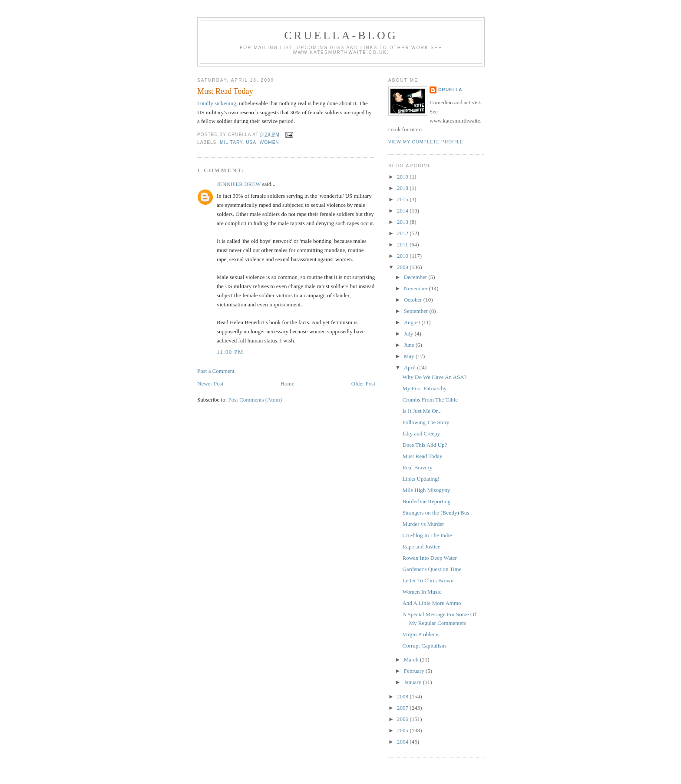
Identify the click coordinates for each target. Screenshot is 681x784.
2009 (403, 267)
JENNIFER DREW (239, 184)
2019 (403, 177)
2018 (403, 188)
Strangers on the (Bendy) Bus (436, 513)
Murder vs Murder (423, 524)
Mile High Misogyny (426, 490)
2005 (403, 730)
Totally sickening (217, 103)
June (410, 345)
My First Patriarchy (424, 388)
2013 (403, 222)
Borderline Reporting (426, 501)
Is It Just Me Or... (422, 411)
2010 (403, 256)
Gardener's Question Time (432, 569)
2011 (403, 244)
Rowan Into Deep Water (429, 558)
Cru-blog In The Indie (427, 535)
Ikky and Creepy (421, 434)
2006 (403, 719)
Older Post (363, 384)
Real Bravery (417, 467)
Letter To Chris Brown (428, 580)
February (415, 671)
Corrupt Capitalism (424, 646)
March (412, 659)
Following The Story (426, 422)
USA (251, 142)
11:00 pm (230, 352)
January (413, 682)
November (417, 288)
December (416, 277)
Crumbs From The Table (430, 400)
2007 (403, 708)
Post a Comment (216, 371)
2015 (403, 199)
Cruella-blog (341, 35)
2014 (403, 211)
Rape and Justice (421, 546)
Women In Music (422, 592)
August (413, 322)
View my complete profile (426, 142)
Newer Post (210, 384)
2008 (403, 696)
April (411, 367)
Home (288, 384)
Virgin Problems (421, 634)
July (409, 334)
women (269, 142)
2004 (403, 742)
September (417, 311)
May (410, 356)
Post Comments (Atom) (255, 400)
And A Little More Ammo (431, 603)
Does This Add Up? (425, 445)
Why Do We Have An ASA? (434, 377)
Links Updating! (421, 479)
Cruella (450, 90)
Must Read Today (225, 91)
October (414, 300)
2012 (403, 233)
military (231, 142)
